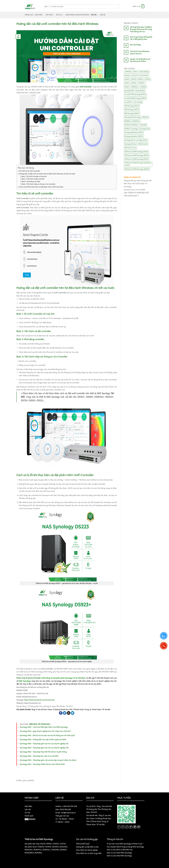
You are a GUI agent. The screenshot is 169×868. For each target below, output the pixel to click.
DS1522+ (56, 844)
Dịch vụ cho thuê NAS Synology (119, 853)
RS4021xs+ (29, 850)
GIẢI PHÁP (50, 15)
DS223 (43, 844)
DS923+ (49, 844)
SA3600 (63, 850)
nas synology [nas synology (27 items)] (138, 102)
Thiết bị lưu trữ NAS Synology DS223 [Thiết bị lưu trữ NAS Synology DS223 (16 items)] (136, 152)
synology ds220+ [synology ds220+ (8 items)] (142, 140)
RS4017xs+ (38, 850)
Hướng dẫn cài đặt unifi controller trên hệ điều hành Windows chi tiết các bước (47, 174)
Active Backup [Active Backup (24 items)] (144, 72)
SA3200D (63, 847)
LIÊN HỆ (103, 15)
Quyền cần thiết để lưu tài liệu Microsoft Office (140, 60)
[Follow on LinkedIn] (135, 827)
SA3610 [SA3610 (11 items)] (127, 129)
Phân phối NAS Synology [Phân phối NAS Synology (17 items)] (133, 117)
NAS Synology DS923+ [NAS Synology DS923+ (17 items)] (132, 114)
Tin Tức (27, 813)
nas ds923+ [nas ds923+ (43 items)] (128, 102)
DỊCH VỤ (60, 15)
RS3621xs (46, 850)
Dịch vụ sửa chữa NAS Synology (119, 856)
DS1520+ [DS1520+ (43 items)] (142, 83)
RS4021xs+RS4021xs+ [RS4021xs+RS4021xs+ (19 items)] (132, 125)
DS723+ (63, 844)
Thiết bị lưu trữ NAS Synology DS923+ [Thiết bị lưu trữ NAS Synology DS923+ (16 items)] (137, 159)
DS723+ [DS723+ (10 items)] (148, 79)
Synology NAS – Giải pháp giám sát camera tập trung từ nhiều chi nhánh (48, 760)
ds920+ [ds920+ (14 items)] (127, 83)
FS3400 (48, 847)
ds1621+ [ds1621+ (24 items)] (127, 87)
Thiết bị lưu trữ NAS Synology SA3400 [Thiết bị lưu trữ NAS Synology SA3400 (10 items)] (137, 169)
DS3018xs (55, 850)
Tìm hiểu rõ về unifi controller (30, 171)
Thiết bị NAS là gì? (83, 844)
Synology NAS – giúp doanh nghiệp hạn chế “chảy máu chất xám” (45, 731)
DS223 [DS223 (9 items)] (134, 79)
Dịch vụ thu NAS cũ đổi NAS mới (120, 850)
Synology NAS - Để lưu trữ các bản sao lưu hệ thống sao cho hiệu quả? (47, 735)
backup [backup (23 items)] (127, 75)
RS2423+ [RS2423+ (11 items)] (146, 117)
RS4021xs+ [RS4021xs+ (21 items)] (136, 121)
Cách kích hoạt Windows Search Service (140, 52)
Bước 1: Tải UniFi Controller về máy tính (34, 176)
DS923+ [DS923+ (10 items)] (134, 83)
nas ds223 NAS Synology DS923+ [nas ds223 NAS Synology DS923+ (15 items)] (135, 94)
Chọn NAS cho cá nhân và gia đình (89, 853)
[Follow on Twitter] (131, 827)
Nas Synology (135, 45)
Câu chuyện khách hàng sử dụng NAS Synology (125, 847)
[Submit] (122, 6)
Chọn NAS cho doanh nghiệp (87, 850)
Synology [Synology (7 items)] (135, 129)
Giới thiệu (28, 806)
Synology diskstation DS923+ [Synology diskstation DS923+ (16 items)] (134, 136)
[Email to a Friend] (69, 713)
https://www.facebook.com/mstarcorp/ (39, 700)
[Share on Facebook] (61, 713)
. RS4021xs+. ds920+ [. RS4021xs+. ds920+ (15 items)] (131, 72)
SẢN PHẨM (39, 15)
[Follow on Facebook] (119, 827)
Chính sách (29, 816)
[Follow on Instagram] (123, 827)
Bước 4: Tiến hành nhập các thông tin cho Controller (39, 184)
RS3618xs (38, 853)
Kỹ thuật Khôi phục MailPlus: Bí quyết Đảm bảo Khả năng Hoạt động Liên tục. (141, 29)
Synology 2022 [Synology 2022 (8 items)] (145, 129)
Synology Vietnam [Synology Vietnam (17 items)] (131, 144)
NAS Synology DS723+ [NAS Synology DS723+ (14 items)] (132, 110)
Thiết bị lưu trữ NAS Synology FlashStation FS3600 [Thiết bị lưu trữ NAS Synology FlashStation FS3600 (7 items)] (138, 164)
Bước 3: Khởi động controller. (31, 181)
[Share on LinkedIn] (73, 713)
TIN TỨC (94, 15)
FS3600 (41, 847)
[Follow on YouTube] (139, 827)
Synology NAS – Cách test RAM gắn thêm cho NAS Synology (44, 727)
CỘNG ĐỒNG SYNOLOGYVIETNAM (77, 15)
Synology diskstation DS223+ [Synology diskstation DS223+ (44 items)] (134, 133)
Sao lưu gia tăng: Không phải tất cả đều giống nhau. (141, 38)
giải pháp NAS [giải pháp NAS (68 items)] (129, 91)
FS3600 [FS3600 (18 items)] (143, 87)
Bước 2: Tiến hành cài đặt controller (33, 179)
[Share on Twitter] (65, 713)
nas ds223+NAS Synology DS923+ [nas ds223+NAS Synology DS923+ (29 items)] (135, 98)
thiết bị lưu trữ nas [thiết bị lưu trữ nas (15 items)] (130, 148)
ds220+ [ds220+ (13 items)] (127, 79)
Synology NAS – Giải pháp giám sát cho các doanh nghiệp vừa (44, 744)
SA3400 (55, 847)
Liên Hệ (28, 809)
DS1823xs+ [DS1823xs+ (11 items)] (135, 87)
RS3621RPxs (29, 853)
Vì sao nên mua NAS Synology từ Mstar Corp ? (125, 844)
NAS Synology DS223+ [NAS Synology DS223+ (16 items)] (132, 106)
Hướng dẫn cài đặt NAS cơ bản (87, 847)
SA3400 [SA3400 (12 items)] (144, 125)
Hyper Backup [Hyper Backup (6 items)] (140, 91)
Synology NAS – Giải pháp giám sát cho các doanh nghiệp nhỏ (44, 748)
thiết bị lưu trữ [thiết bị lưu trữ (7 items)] (143, 144)
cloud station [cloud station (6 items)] (144, 75)
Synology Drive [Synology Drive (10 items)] (129, 140)
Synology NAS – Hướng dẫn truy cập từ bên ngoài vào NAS (43, 739)
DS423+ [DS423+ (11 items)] (141, 79)
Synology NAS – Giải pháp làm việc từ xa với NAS (39, 756)
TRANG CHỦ (29, 15)
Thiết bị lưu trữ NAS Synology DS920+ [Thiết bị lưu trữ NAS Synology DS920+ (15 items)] (137, 155)
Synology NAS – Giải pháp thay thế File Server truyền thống (43, 752)
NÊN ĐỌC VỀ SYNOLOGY (40, 724)
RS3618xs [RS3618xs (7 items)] (128, 121)
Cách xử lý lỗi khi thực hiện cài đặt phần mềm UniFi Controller (41, 187)
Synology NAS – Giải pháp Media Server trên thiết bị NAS (42, 764)
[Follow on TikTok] (127, 827)
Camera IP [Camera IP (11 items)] (135, 75)
